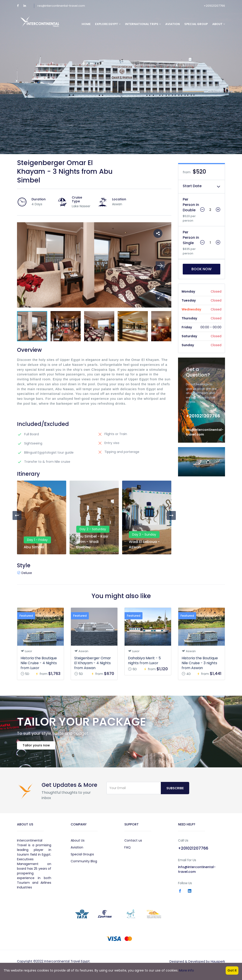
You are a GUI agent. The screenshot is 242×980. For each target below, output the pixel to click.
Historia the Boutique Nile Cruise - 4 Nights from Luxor (39, 663)
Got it (232, 970)
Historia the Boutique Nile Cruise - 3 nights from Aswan (200, 663)
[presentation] (17, 515)
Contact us (133, 843)
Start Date (192, 186)
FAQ (127, 850)
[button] (160, 297)
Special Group (196, 24)
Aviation (173, 24)
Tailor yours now (38, 748)
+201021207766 (214, 6)
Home (86, 24)
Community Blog (84, 864)
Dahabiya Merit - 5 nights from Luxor (144, 661)
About (219, 24)
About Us (78, 843)
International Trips (143, 24)
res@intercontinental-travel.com (61, 6)
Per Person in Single (191, 238)
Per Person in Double (191, 205)
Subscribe (175, 791)
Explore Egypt (108, 24)
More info (187, 970)
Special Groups (82, 857)
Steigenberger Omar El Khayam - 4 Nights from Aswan (93, 663)
